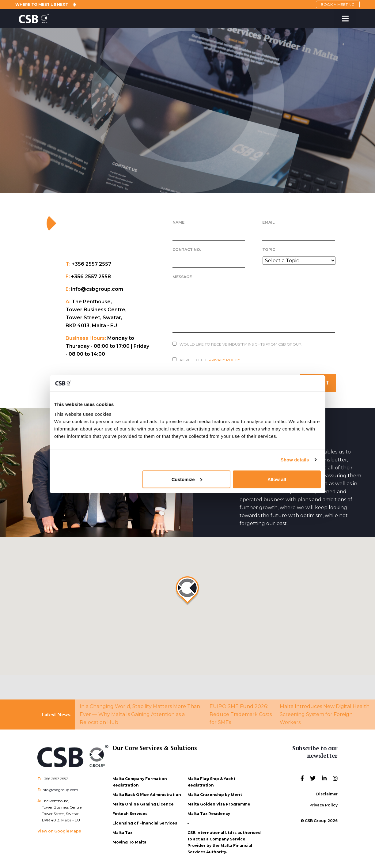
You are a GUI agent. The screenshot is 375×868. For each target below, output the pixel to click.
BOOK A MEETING (336, 4)
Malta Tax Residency (209, 813)
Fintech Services (130, 813)
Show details (295, 460)
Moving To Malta (129, 841)
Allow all (277, 479)
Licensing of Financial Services (145, 822)
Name (178, 222)
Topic (269, 250)
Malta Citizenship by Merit (215, 794)
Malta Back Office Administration (147, 794)
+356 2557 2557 (55, 778)
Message (182, 277)
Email (269, 222)
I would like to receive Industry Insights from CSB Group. (240, 344)
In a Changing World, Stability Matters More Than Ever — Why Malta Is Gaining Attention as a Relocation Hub (140, 713)
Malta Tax (122, 832)
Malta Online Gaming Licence (143, 803)
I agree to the (209, 360)
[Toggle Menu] (345, 19)
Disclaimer (327, 793)
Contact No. (187, 250)
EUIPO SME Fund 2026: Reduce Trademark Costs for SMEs (241, 713)
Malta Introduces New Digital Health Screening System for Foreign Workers (325, 713)
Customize (187, 479)
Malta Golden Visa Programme (219, 803)
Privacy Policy (324, 804)
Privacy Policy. (225, 360)
